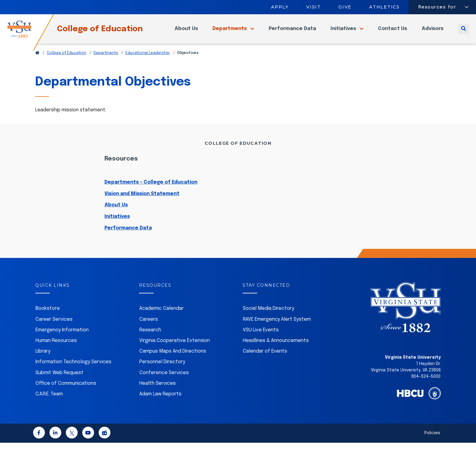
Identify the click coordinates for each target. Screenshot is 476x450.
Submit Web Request (59, 380)
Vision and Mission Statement (142, 201)
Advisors (433, 32)
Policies (432, 440)
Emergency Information (62, 337)
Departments (230, 32)
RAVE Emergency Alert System (277, 327)
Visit (314, 7)
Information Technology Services (73, 369)
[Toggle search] (463, 32)
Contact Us (393, 32)
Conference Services (164, 380)
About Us (186, 32)
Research (150, 337)
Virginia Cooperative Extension (175, 348)
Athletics (385, 7)
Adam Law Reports (160, 401)
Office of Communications (66, 391)
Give (345, 7)
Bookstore (48, 316)
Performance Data (292, 32)
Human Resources (56, 348)
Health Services (158, 391)
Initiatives (344, 32)
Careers (149, 327)
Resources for (437, 7)
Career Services (54, 327)
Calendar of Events (265, 359)
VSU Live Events (261, 337)
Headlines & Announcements (276, 348)
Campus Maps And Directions (173, 359)
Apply (280, 7)
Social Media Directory (269, 316)
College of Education (110, 32)
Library (43, 359)
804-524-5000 (426, 384)
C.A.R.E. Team (49, 401)
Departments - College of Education (151, 189)
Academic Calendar (161, 316)
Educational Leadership (148, 60)
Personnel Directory (162, 369)
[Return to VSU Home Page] (37, 60)
